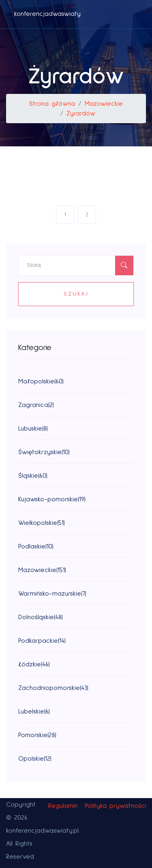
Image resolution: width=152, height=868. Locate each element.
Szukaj (76, 294)
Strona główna (52, 104)
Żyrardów (81, 113)
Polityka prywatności (115, 806)
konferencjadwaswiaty (47, 14)
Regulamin (63, 806)
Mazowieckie (104, 104)
